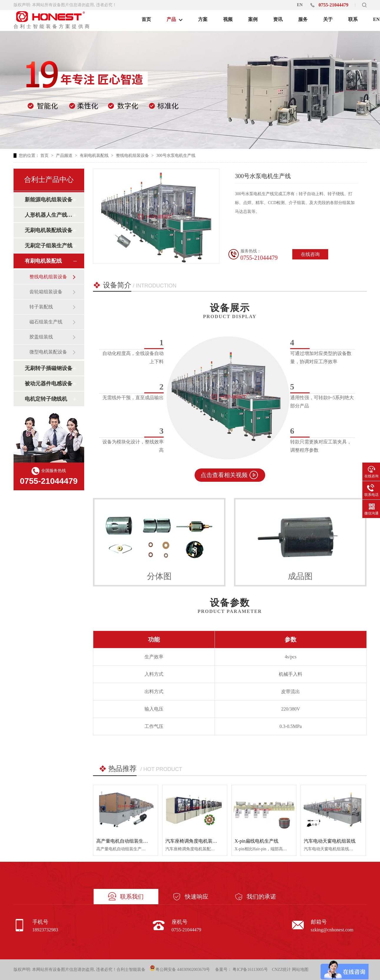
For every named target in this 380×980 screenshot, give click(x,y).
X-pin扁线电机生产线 (257, 841)
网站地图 (300, 970)
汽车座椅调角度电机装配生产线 (198, 841)
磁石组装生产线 (46, 322)
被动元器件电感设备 (49, 384)
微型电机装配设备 (48, 352)
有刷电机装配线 (95, 156)
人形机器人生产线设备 (49, 215)
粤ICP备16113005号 (250, 970)
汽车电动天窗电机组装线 (330, 841)
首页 (45, 156)
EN (300, 5)
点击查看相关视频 (224, 475)
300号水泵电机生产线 (176, 156)
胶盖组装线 (41, 337)
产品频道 (65, 156)
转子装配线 (41, 307)
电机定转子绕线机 (46, 399)
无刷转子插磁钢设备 (49, 368)
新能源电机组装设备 (49, 200)
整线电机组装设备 (133, 156)
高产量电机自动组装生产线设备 (129, 841)
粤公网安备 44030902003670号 (180, 968)
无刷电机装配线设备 (49, 230)
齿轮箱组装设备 (46, 292)
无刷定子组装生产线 (49, 246)
